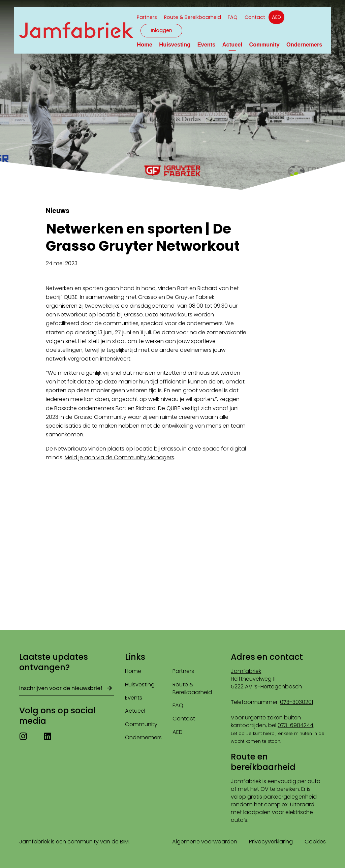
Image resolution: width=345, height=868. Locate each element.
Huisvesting (175, 44)
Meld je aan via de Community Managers (119, 457)
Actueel (232, 44)
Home (145, 44)
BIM (124, 842)
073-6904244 (295, 725)
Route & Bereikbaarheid (193, 17)
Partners (147, 17)
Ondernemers (304, 44)
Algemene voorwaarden (205, 842)
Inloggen (162, 30)
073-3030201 (296, 702)
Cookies (315, 842)
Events (207, 44)
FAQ (233, 17)
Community (264, 44)
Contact (255, 17)
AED (276, 17)
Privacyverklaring (271, 842)
